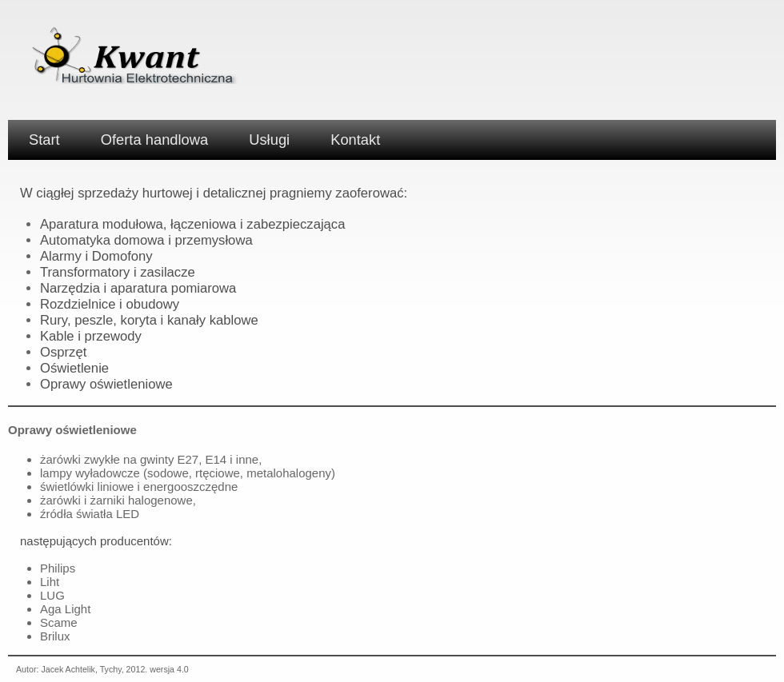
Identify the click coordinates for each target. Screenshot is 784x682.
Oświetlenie (74, 368)
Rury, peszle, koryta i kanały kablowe (149, 320)
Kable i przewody (91, 336)
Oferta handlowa (155, 140)
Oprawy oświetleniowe (106, 384)
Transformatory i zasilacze (118, 272)
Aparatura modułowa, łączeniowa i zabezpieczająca (192, 224)
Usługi (269, 140)
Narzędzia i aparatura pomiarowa (138, 288)
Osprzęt (63, 352)
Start (44, 140)
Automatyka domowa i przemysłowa (146, 240)
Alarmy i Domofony (96, 256)
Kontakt (355, 140)
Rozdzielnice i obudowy (110, 304)
